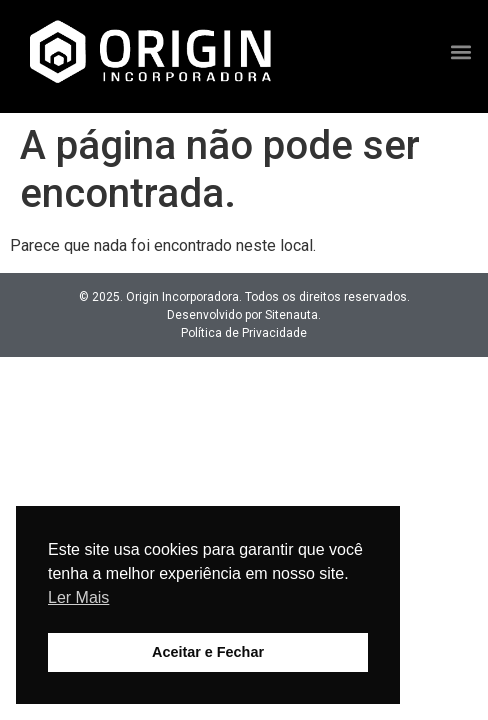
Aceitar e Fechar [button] (208, 652)
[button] (461, 51)
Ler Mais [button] (78, 597)
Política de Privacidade (244, 333)
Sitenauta (291, 315)
